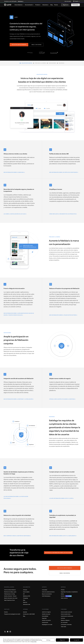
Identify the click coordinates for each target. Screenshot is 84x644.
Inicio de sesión (68, 1)
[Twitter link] (5, 632)
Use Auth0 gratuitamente (65, 568)
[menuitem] (19, 5)
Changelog (25, 598)
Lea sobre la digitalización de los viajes (15, 214)
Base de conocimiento (47, 594)
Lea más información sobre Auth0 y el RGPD (61, 498)
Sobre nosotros (64, 598)
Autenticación (45, 622)
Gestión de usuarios (46, 620)
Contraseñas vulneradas (66, 625)
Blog (24, 600)
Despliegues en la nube (47, 625)
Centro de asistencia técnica (48, 592)
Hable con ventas (36, 45)
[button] (66, 5)
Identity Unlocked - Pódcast (10, 596)
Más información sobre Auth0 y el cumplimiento (62, 536)
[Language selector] (76, 1)
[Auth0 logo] (8, 5)
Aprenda (25, 612)
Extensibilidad (45, 616)
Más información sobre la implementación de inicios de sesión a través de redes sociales (19, 314)
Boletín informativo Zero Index (11, 598)
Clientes (63, 590)
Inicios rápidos (26, 592)
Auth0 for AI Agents (46, 612)
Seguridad (44, 618)
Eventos (6, 612)
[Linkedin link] (8, 632)
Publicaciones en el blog (10, 594)
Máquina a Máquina (65, 620)
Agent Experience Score (9, 600)
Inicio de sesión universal (66, 612)
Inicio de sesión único (66, 614)
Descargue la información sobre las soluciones (58, 553)
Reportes (25, 602)
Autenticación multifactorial (67, 616)
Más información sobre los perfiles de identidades (63, 172)
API (24, 594)
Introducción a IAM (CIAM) (29, 614)
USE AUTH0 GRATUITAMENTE (19, 45)
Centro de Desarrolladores (10, 590)
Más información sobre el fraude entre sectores (63, 315)
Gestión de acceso (46, 614)
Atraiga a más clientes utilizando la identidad (62, 399)
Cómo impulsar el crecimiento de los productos (63, 214)
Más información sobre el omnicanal (14, 172)
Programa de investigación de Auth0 (12, 614)
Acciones (63, 618)
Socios (62, 594)
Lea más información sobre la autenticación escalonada (16, 497)
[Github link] (10, 632)
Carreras (66, 596)
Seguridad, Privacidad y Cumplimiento (69, 592)
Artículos (25, 590)
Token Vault (63, 627)
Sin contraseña (64, 622)
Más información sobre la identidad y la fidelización (18, 399)
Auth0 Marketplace (46, 596)
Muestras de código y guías (10, 592)
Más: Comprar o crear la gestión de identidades (17, 536)
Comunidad (45, 590)
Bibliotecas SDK (27, 596)
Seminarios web (27, 604)
